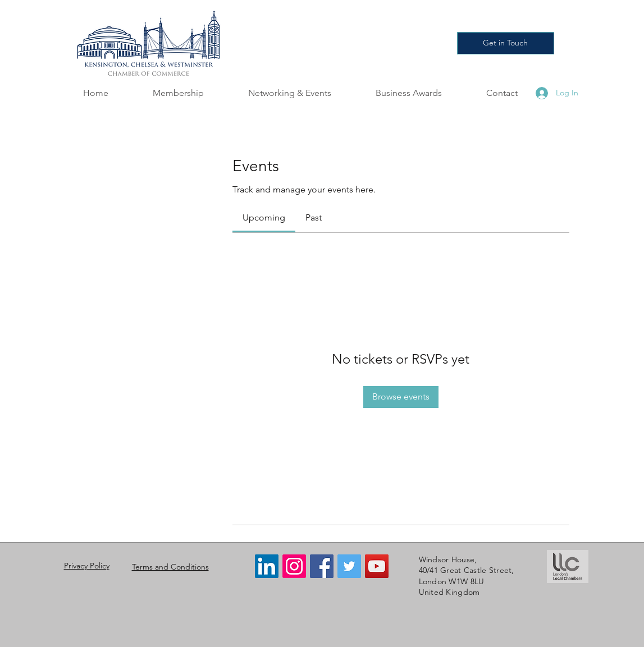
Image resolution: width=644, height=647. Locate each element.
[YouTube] (377, 566)
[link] (264, 217)
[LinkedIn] (267, 566)
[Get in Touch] (506, 43)
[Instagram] (294, 566)
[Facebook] (322, 566)
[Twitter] (349, 566)
